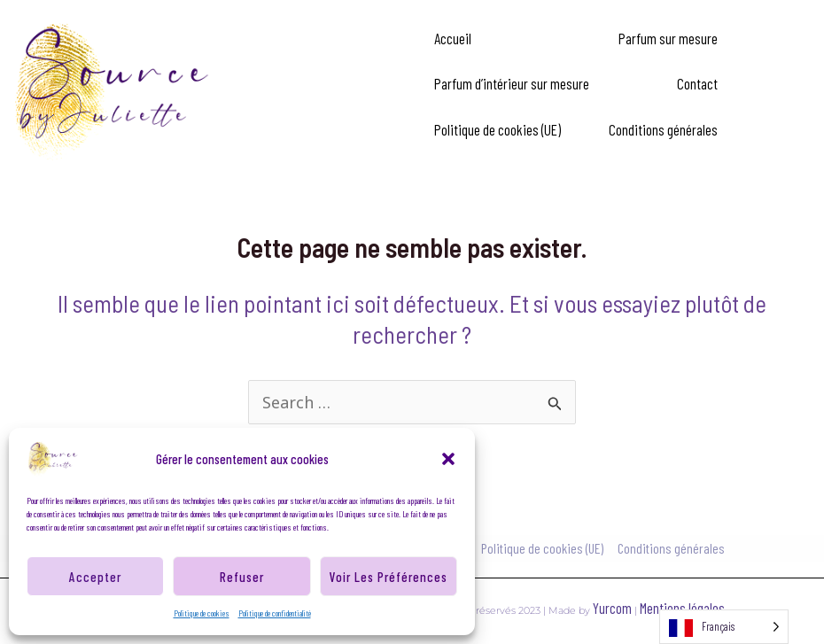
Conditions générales (663, 129)
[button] (448, 459)
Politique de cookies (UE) (498, 129)
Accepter (95, 577)
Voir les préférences (389, 577)
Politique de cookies (202, 613)
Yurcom (614, 608)
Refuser (242, 577)
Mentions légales (682, 608)
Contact (697, 83)
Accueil (453, 38)
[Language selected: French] (724, 627)
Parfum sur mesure (668, 38)
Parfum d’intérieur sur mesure (512, 83)
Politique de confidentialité (275, 613)
